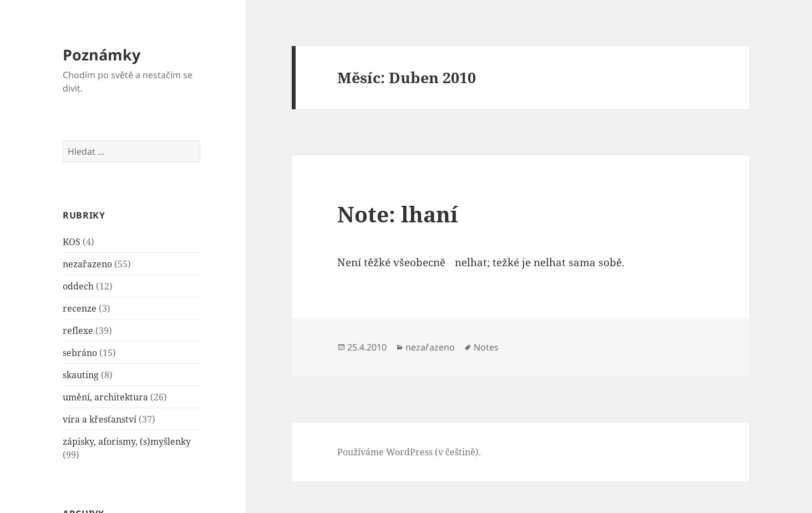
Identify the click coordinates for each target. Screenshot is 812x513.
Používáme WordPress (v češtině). (409, 452)
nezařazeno (87, 264)
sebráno (80, 353)
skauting (81, 375)
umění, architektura (105, 397)
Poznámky (101, 55)
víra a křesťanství (100, 419)
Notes (486, 347)
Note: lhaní (398, 214)
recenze (80, 308)
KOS (72, 242)
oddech (78, 286)
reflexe (78, 331)
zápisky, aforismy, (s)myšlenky (127, 441)
